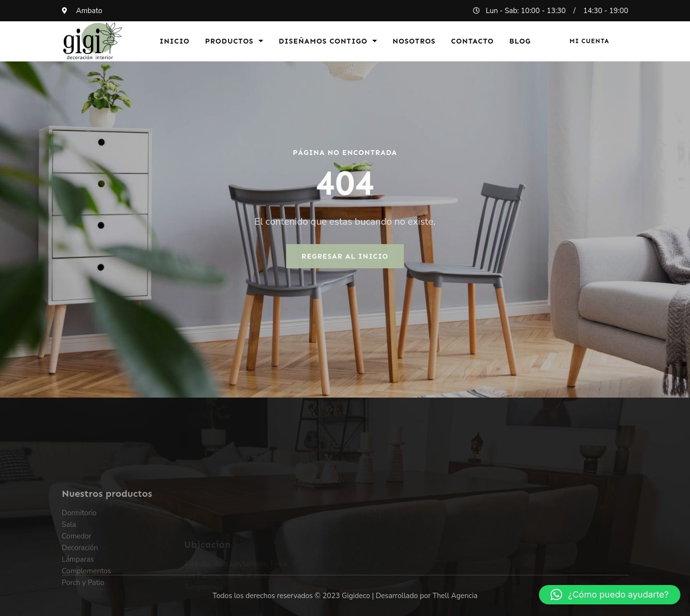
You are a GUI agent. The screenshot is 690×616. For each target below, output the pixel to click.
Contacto (473, 41)
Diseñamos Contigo (328, 41)
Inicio (174, 41)
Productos (234, 41)
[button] (610, 595)
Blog (520, 41)
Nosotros (414, 41)
